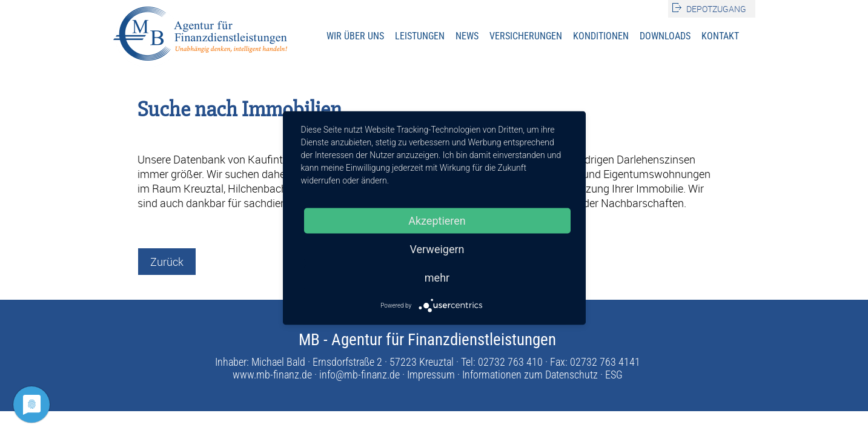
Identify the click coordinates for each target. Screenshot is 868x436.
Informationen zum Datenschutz (530, 375)
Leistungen (420, 36)
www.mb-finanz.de (272, 375)
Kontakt (720, 36)
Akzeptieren (437, 221)
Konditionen (601, 36)
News (467, 36)
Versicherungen (526, 36)
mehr (437, 278)
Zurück (167, 262)
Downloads (665, 36)
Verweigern (437, 249)
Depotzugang (716, 9)
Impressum (431, 375)
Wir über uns (355, 36)
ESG (614, 375)
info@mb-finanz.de (359, 375)
